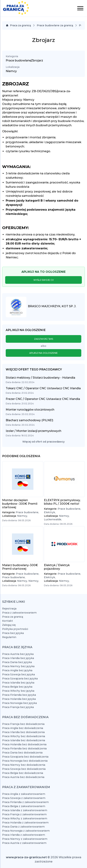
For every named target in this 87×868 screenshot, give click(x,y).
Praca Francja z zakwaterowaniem (24, 814)
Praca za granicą (18, 25)
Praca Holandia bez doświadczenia (24, 744)
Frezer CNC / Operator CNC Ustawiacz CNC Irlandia (43, 399)
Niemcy (11, 71)
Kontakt (8, 621)
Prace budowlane (18, 60)
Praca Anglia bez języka (17, 670)
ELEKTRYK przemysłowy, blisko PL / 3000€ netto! (62, 502)
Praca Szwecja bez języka (18, 674)
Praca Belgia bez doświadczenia (23, 773)
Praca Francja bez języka (18, 707)
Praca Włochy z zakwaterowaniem (25, 818)
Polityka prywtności (15, 629)
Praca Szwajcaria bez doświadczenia (25, 757)
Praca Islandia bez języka (18, 683)
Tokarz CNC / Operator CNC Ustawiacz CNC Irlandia (43, 388)
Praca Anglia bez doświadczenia (23, 728)
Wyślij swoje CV (44, 280)
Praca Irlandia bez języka (18, 658)
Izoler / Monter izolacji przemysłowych (33, 431)
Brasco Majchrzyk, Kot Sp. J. (52, 306)
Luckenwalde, (53, 519)
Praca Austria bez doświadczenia (23, 777)
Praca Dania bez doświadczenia (22, 753)
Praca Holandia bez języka (19, 699)
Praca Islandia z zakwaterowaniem (25, 810)
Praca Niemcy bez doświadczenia (24, 765)
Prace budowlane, (27, 512)
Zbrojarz (37, 60)
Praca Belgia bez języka (17, 687)
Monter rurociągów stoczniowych (30, 410)
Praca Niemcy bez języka (18, 666)
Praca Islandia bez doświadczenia (24, 740)
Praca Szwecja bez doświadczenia (24, 769)
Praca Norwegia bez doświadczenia (25, 761)
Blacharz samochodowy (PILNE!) (29, 420)
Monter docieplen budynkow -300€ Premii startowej (20, 504)
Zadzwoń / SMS (44, 339)
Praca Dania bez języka (17, 662)
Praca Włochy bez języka (18, 691)
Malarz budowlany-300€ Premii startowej (20, 567)
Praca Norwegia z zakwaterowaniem (26, 831)
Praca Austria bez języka (18, 654)
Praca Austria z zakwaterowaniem (24, 843)
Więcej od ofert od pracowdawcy (43, 442)
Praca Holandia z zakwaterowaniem (25, 823)
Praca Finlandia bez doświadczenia (24, 748)
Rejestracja (9, 609)
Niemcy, (22, 516)
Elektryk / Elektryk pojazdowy (57, 567)
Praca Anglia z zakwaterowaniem (24, 794)
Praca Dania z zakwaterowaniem (23, 827)
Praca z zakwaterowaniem (19, 613)
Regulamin (9, 637)
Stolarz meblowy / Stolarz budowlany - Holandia (40, 378)
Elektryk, (50, 512)
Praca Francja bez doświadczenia (23, 724)
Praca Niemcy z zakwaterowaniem (25, 839)
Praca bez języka (13, 633)
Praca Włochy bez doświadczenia (24, 736)
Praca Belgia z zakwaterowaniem (24, 806)
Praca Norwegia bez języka (19, 703)
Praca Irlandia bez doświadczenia (23, 732)
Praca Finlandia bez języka (19, 695)
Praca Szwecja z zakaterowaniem (24, 798)
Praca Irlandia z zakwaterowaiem (24, 835)
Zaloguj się (9, 625)
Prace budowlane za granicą (55, 25)
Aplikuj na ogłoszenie (43, 353)
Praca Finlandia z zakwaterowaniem (25, 802)
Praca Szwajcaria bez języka (20, 679)
